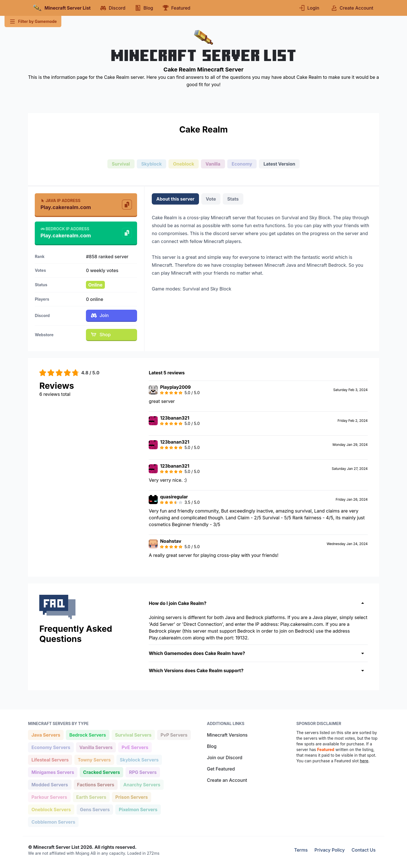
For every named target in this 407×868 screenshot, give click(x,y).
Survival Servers (133, 734)
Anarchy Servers (142, 784)
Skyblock (151, 164)
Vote (211, 199)
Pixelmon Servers (138, 809)
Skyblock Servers (139, 759)
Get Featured (221, 769)
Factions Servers (96, 784)
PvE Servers (135, 747)
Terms (301, 850)
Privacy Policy (330, 850)
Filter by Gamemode (33, 21)
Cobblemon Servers (53, 822)
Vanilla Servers (96, 747)
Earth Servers (91, 797)
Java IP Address (60, 200)
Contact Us (364, 850)
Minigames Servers (53, 772)
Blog (212, 746)
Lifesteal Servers (50, 759)
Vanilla (213, 164)
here (364, 761)
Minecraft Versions (227, 735)
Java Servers (46, 734)
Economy (242, 164)
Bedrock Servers (87, 734)
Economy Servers (51, 747)
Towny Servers (94, 759)
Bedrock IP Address (65, 229)
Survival (121, 164)
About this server (175, 199)
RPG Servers (143, 772)
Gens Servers (95, 809)
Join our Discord (225, 758)
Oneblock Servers (51, 809)
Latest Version (279, 164)
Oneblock (184, 164)
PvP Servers (174, 734)
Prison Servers (131, 797)
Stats (233, 199)
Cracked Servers (101, 772)
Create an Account (227, 780)
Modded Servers (49, 784)
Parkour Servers (49, 797)
